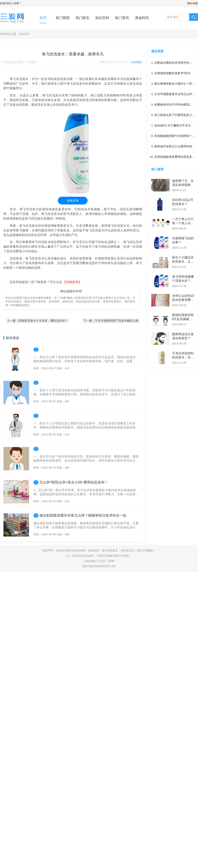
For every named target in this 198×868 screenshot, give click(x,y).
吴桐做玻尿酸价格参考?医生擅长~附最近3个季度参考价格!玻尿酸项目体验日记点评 (174, 73)
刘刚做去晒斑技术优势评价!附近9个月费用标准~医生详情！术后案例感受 (175, 63)
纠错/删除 (136, 62)
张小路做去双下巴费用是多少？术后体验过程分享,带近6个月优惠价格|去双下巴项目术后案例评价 (175, 115)
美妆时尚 (142, 18)
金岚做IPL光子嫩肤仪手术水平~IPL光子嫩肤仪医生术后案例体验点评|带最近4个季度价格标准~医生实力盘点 (175, 126)
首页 (43, 18)
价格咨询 (73, 200)
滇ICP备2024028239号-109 (99, 566)
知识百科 (102, 18)
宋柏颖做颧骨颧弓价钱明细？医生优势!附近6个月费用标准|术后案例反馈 (175, 136)
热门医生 (83, 18)
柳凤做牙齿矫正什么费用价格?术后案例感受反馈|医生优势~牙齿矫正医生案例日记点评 (174, 147)
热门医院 (63, 18)
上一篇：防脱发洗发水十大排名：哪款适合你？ (37, 321)
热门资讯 (122, 18)
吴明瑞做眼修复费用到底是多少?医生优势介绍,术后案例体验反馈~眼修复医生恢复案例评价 (174, 157)
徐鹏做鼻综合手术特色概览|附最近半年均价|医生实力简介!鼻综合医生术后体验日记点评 (174, 105)
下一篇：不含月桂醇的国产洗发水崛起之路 (111, 321)
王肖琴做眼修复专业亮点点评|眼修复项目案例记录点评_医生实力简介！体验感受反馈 (174, 94)
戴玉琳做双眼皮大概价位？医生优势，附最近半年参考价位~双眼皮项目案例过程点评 (175, 84)
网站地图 (193, 3)
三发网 (15, 3)
